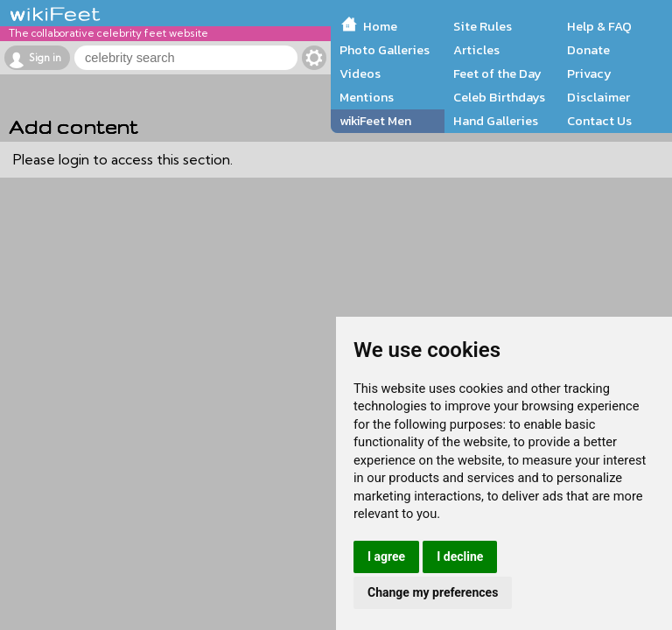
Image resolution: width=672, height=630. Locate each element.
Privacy (589, 73)
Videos (360, 73)
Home (380, 26)
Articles (476, 50)
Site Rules (483, 26)
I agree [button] (386, 556)
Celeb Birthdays (499, 97)
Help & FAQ (599, 26)
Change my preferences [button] (433, 592)
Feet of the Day (497, 73)
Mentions (367, 97)
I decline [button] (460, 556)
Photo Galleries (385, 50)
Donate (588, 50)
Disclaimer (598, 97)
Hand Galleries (496, 121)
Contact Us (599, 121)
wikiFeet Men (375, 121)
